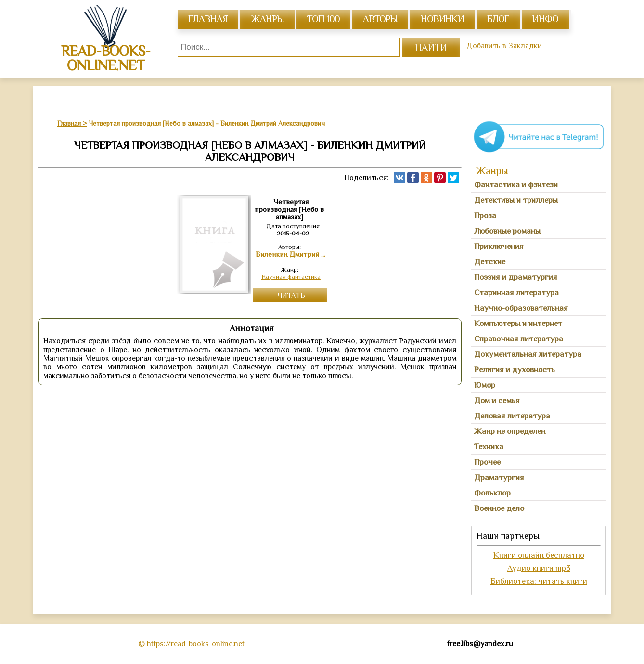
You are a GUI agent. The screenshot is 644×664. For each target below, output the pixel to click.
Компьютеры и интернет (518, 323)
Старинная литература (516, 293)
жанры (267, 19)
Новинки (442, 19)
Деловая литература (512, 416)
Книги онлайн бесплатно (539, 555)
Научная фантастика (291, 277)
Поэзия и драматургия (516, 277)
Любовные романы (507, 231)
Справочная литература (519, 339)
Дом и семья (497, 400)
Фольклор (492, 493)
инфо (545, 19)
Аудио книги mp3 (539, 568)
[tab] (539, 185)
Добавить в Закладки (504, 46)
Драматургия (499, 477)
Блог (498, 19)
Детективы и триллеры (516, 200)
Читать (291, 295)
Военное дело (499, 508)
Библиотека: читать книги (539, 581)
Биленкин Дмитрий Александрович (291, 254)
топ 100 (323, 19)
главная (208, 19)
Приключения (499, 246)
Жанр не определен (510, 431)
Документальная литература (528, 354)
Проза (485, 215)
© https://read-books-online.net (191, 644)
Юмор (485, 385)
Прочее (487, 462)
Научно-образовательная (521, 308)
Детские (490, 262)
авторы (380, 19)
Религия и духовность (515, 370)
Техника (489, 447)
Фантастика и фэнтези (516, 185)
